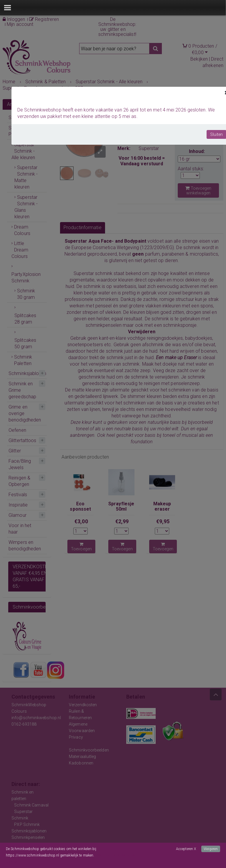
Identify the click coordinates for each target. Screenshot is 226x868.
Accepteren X (186, 849)
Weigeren (211, 849)
